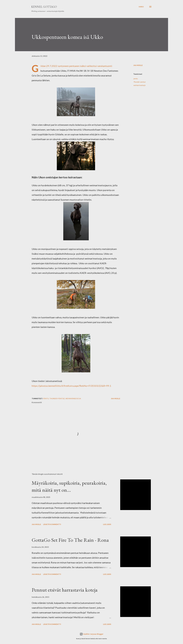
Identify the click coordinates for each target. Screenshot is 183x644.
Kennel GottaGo (44, 7)
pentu (136, 79)
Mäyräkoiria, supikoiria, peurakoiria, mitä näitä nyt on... (69, 486)
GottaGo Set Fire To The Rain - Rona (70, 540)
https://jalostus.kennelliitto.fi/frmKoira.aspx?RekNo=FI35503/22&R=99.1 (71, 386)
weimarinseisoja (139, 85)
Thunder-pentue (139, 82)
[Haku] (141, 7)
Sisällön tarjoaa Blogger (92, 634)
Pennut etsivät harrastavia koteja (65, 590)
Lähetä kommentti (52, 524)
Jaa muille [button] (138, 65)
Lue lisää (107, 524)
